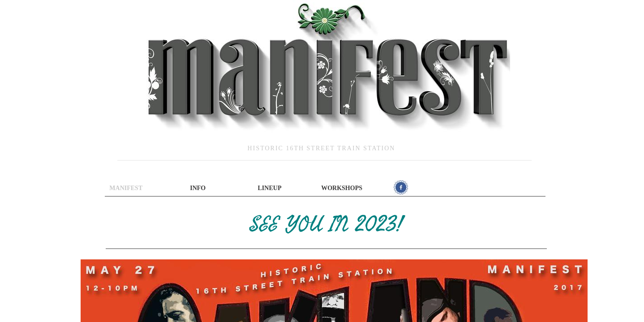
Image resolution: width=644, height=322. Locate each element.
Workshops (342, 188)
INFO (198, 188)
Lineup (270, 188)
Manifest (126, 188)
